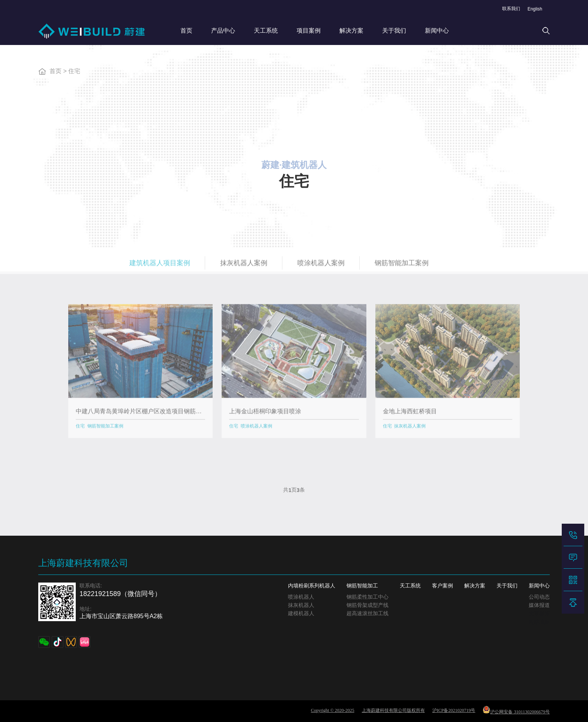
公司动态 (539, 597)
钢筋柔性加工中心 (367, 597)
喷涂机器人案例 (321, 266)
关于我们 (394, 31)
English (535, 9)
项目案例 (309, 31)
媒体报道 (539, 605)
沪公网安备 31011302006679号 (516, 710)
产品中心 (223, 31)
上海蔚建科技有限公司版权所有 (393, 710)
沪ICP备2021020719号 (454, 710)
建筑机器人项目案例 (160, 266)
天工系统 (266, 31)
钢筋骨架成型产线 (367, 605)
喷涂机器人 (301, 597)
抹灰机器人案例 (244, 266)
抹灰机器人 (301, 605)
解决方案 (351, 31)
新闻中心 (437, 31)
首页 (186, 31)
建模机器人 (301, 613)
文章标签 (539, 613)
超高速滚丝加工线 (367, 613)
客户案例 (442, 586)
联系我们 (511, 9)
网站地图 (539, 622)
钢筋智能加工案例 (402, 266)
